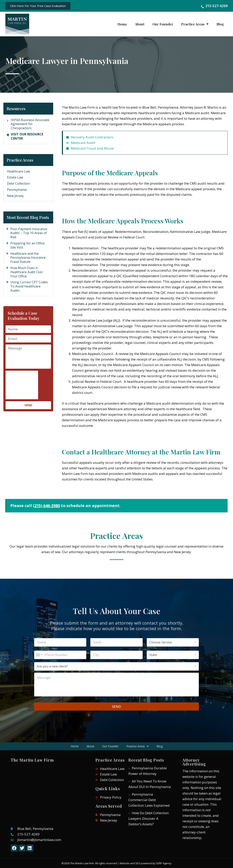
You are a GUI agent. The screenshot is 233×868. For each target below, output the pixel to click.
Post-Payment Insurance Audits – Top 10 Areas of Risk (29, 233)
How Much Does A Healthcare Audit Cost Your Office (26, 272)
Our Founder (163, 24)
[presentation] (22, 385)
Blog (220, 24)
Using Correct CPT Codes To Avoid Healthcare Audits (29, 286)
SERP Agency (164, 863)
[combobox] (39, 655)
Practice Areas (195, 24)
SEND (116, 706)
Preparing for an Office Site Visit (27, 245)
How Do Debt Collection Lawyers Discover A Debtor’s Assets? (149, 818)
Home (122, 24)
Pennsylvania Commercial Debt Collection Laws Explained (149, 800)
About (140, 24)
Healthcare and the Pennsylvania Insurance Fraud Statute (28, 258)
